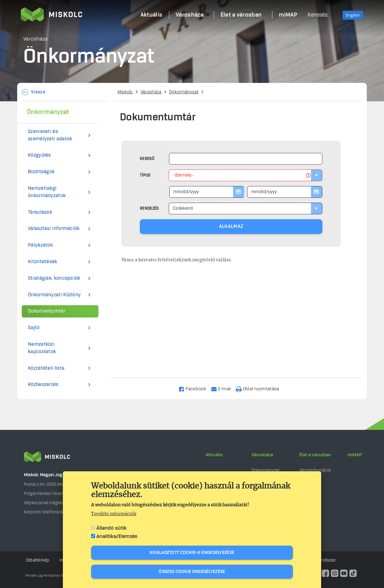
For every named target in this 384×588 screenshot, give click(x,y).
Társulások (40, 212)
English (353, 15)
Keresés (318, 15)
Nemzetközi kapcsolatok (42, 348)
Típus (145, 175)
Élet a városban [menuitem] (241, 15)
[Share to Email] (224, 389)
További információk (114, 514)
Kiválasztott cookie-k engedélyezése (192, 553)
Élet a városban (315, 455)
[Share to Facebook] (195, 389)
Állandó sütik (111, 528)
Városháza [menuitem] (190, 15)
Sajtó (34, 328)
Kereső (147, 159)
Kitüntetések (43, 262)
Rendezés (149, 208)
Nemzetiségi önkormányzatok (47, 192)
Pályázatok (40, 245)
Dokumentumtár (46, 311)
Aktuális (214, 455)
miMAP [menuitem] (288, 15)
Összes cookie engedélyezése (192, 572)
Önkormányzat (184, 92)
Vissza (38, 92)
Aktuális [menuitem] (151, 15)
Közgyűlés (39, 155)
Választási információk (54, 229)
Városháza (151, 92)
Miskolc (125, 92)
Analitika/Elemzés (117, 536)
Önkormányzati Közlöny (54, 295)
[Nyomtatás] (260, 389)
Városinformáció (315, 470)
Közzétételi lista (46, 368)
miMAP (355, 455)
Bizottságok (41, 172)
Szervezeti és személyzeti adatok (50, 135)
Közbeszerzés (43, 385)
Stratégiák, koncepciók (54, 278)
